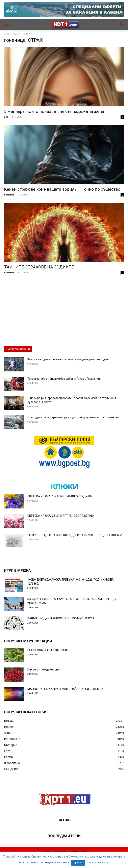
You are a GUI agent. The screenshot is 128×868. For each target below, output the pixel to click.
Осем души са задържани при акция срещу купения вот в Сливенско (73, 417)
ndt (6, 117)
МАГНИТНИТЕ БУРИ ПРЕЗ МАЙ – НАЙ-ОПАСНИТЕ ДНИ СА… (66, 689)
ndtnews (9, 195)
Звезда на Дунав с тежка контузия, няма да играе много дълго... (70, 359)
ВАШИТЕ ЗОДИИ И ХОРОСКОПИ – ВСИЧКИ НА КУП (61, 618)
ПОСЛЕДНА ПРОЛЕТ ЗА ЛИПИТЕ (49, 650)
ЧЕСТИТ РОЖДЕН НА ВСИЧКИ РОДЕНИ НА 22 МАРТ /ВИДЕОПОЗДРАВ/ (75, 535)
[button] (7, 24)
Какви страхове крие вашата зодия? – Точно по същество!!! (64, 189)
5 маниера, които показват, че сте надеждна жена (54, 111)
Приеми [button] (78, 863)
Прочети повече (98, 863)
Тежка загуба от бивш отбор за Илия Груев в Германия (64, 379)
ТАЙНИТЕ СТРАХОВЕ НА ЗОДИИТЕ (39, 267)
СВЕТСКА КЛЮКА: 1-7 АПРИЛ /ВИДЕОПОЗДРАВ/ (60, 496)
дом (6, 34)
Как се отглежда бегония (44, 669)
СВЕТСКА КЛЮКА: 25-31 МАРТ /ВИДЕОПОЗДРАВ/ (61, 516)
